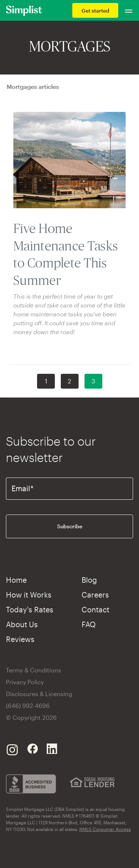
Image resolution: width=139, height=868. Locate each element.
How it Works (29, 595)
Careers (95, 595)
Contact (95, 609)
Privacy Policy (25, 682)
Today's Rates (30, 609)
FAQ (89, 624)
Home (16, 580)
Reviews (20, 639)
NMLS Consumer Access (105, 829)
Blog (89, 580)
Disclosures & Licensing (39, 694)
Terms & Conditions (34, 670)
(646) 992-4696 (28, 706)
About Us (22, 624)
